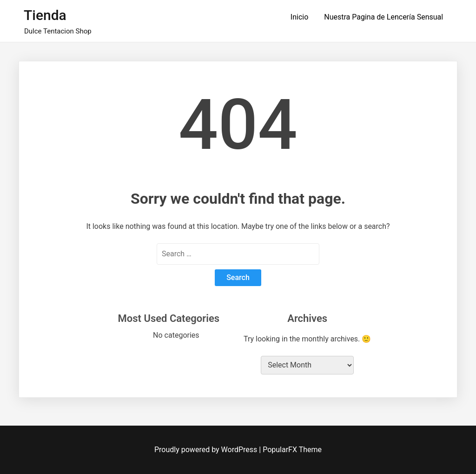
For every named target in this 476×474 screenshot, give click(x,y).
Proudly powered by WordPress (207, 450)
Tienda (45, 15)
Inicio (299, 17)
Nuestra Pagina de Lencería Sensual (383, 17)
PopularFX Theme (292, 450)
